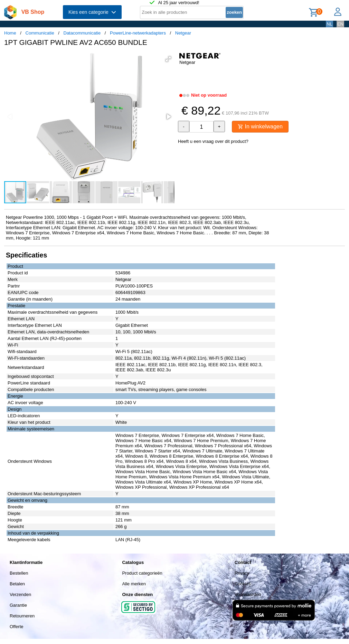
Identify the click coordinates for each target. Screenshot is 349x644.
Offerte (17, 627)
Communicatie (40, 33)
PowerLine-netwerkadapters (138, 33)
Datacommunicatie (82, 33)
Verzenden (20, 594)
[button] (168, 59)
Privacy (242, 573)
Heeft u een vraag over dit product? (213, 141)
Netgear (183, 33)
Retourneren (22, 616)
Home (10, 33)
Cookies (243, 584)
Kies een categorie (92, 12)
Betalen (17, 584)
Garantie (18, 605)
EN (340, 24)
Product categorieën (142, 573)
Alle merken (134, 584)
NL (329, 24)
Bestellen (19, 573)
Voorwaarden (248, 594)
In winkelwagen (260, 126)
